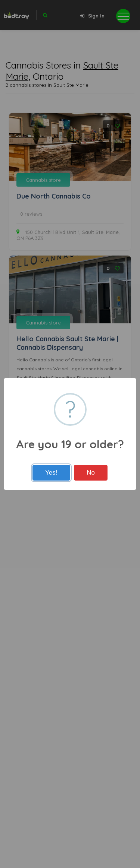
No (91, 473)
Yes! (51, 473)
